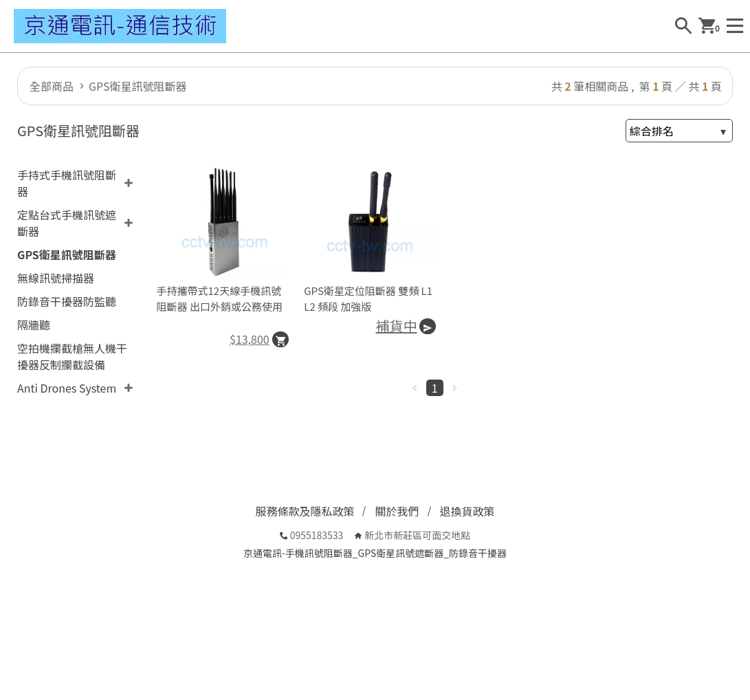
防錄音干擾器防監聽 (67, 301)
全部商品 (52, 86)
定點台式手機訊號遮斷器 (67, 223)
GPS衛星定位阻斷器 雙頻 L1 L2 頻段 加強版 (368, 298)
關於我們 (397, 511)
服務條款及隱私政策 (305, 511)
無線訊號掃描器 (56, 278)
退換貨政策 (467, 511)
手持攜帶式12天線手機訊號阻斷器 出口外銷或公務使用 (220, 298)
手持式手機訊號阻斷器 (67, 183)
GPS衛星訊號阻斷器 (137, 86)
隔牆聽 (34, 325)
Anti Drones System (67, 388)
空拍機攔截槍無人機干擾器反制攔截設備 (72, 356)
